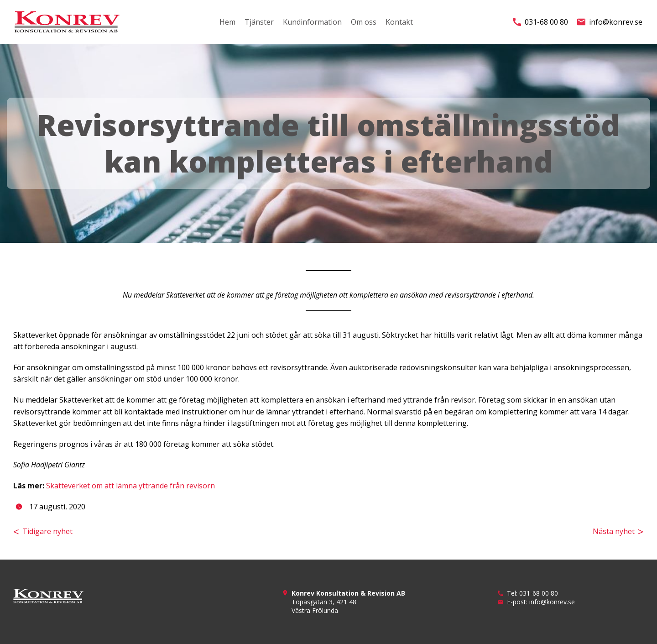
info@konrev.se (610, 22)
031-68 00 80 (540, 22)
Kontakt (399, 22)
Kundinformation (312, 22)
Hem (227, 22)
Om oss (364, 22)
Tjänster (259, 22)
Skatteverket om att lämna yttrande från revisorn (130, 486)
